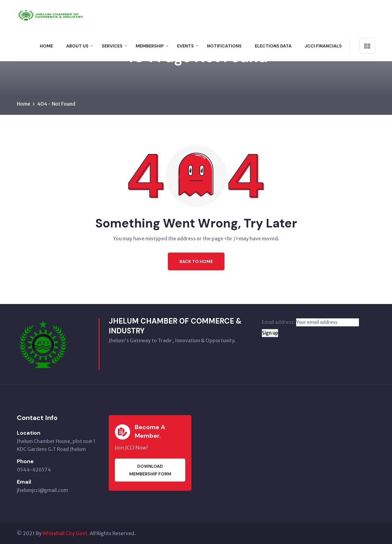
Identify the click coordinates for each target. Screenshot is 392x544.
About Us (77, 46)
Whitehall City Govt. (66, 533)
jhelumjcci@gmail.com (42, 490)
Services (112, 46)
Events (185, 46)
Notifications (224, 46)
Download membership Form (150, 470)
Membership (150, 46)
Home (46, 46)
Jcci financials (323, 46)
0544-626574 (34, 470)
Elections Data (273, 46)
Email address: (310, 322)
